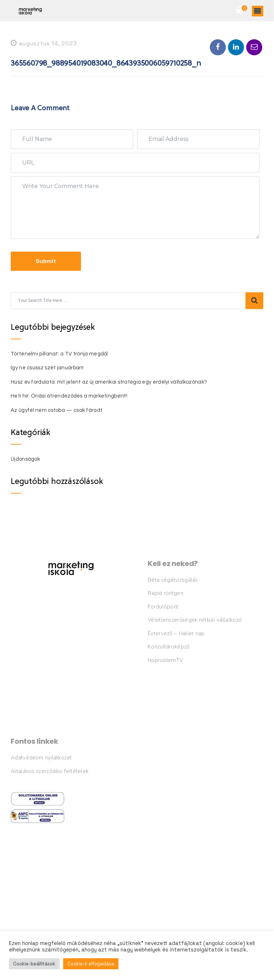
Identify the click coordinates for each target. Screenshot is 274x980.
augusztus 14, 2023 (44, 43)
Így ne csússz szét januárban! (47, 368)
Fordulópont (163, 607)
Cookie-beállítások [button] (34, 964)
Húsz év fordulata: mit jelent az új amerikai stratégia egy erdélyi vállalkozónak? (109, 382)
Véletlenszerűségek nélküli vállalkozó (195, 620)
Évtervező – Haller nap (176, 633)
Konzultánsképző (169, 647)
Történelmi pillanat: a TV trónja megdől (59, 354)
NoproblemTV (165, 660)
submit (46, 261)
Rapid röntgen (166, 593)
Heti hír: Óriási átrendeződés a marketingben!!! (69, 396)
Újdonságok (25, 459)
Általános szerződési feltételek (50, 771)
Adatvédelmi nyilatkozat (41, 758)
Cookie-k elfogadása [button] (91, 964)
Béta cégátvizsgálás (173, 580)
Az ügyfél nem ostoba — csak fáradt (57, 410)
